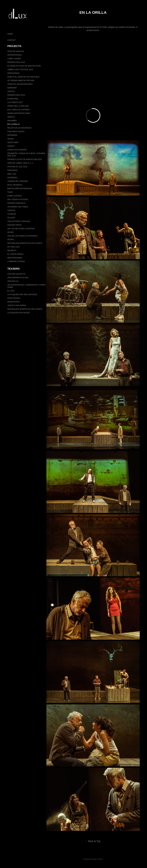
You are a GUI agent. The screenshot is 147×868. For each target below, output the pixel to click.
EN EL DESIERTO (15, 185)
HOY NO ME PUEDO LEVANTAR (21, 229)
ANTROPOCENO (14, 55)
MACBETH (12, 250)
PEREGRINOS (13, 73)
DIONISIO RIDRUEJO (16, 203)
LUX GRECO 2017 (15, 102)
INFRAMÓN (12, 135)
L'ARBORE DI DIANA (16, 261)
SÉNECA (11, 117)
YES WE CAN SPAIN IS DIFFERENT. (23, 236)
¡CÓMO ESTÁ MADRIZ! (17, 150)
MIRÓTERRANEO (15, 258)
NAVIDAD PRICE (14, 225)
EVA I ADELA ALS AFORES (19, 110)
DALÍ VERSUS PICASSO (18, 199)
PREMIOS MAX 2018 (16, 95)
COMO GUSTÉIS (14, 196)
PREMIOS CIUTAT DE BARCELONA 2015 (25, 159)
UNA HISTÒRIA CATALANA (19, 221)
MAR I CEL (12, 174)
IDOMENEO (12, 178)
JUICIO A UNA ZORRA (17, 305)
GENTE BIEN (13, 142)
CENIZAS (11, 210)
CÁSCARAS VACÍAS (16, 131)
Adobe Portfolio (97, 859)
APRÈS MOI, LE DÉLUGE (18, 106)
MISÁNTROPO (13, 302)
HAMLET (11, 146)
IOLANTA (11, 218)
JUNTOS (11, 91)
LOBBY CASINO (14, 59)
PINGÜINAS (12, 170)
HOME (10, 34)
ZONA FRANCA (14, 298)
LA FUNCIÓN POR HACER (18, 313)
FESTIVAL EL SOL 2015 (17, 167)
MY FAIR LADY (14, 247)
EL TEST (11, 291)
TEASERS (13, 269)
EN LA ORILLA (13, 124)
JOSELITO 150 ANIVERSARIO (20, 84)
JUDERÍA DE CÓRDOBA (18, 181)
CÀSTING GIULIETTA (16, 274)
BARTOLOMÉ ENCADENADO (20, 188)
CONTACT (12, 40)
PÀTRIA (11, 240)
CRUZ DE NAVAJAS (16, 51)
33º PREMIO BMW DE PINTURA (21, 80)
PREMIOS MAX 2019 (16, 62)
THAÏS (10, 192)
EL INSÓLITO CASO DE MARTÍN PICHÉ (24, 66)
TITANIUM (12, 214)
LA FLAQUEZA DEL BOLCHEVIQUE (22, 294)
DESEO (10, 232)
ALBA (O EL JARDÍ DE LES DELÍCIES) (23, 77)
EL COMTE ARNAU (15, 254)
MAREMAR (12, 88)
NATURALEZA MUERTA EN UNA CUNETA (25, 243)
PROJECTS (14, 46)
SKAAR (10, 139)
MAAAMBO (12, 121)
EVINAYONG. (13, 99)
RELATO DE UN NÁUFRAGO (19, 128)
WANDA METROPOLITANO (19, 113)
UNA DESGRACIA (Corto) (18, 278)
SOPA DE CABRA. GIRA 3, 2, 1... (21, 163)
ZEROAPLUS (13, 281)
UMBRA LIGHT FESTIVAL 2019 (20, 70)
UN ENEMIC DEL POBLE (18, 207)
